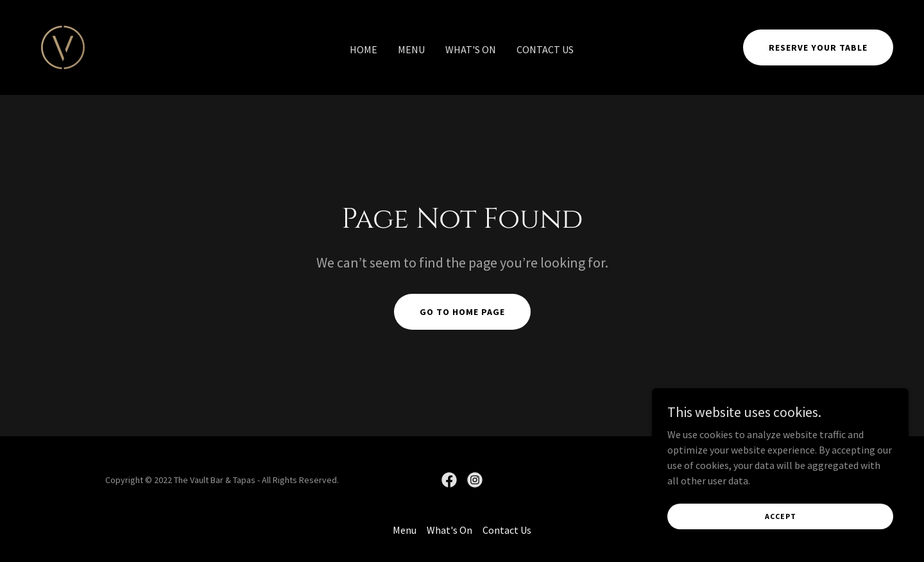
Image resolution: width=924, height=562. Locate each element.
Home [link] (364, 49)
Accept (781, 516)
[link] (63, 46)
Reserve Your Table (818, 47)
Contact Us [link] (545, 49)
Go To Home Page (462, 312)
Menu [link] (411, 49)
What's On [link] (471, 49)
